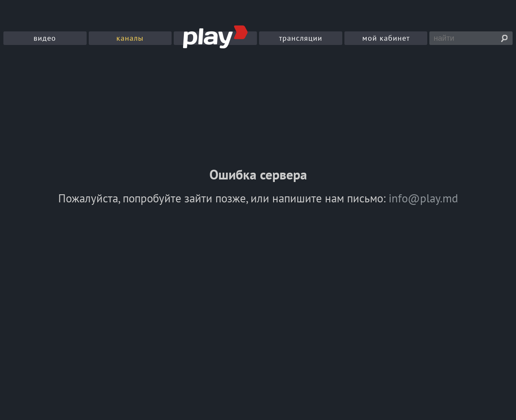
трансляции (301, 38)
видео (45, 38)
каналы (130, 38)
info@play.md (423, 198)
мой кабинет (386, 38)
